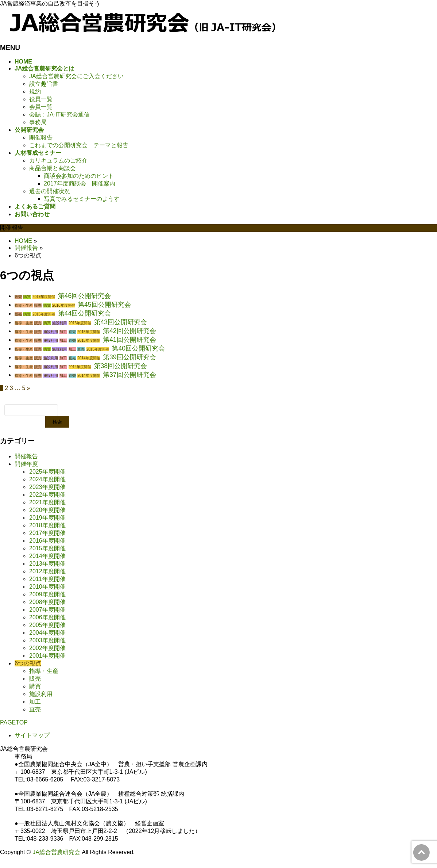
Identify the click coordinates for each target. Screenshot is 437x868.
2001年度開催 (47, 656)
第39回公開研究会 (129, 357)
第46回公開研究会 (85, 296)
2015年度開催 (89, 332)
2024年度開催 (47, 479)
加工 (63, 332)
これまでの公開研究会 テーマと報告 (79, 145)
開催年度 (26, 464)
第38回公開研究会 (121, 366)
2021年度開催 (47, 502)
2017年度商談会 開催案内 (80, 183)
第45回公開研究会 (104, 305)
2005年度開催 (47, 625)
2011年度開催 (47, 579)
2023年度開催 (47, 487)
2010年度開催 (47, 587)
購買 (27, 297)
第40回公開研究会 (138, 348)
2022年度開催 (47, 495)
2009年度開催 (47, 594)
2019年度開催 (47, 518)
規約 (35, 91)
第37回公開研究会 (129, 375)
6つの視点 (28, 663)
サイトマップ (32, 735)
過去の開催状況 (50, 191)
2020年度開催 (47, 510)
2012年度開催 (47, 571)
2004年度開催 (47, 633)
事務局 (38, 122)
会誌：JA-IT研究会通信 (59, 114)
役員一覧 (41, 99)
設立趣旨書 (44, 84)
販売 (18, 297)
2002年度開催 (47, 648)
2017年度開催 (44, 297)
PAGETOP (14, 722)
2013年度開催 (47, 564)
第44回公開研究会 (85, 313)
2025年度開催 (47, 472)
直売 (72, 332)
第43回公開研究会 (121, 322)
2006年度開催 (47, 617)
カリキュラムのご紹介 (58, 160)
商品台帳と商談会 (53, 168)
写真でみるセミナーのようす (82, 199)
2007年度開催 (47, 610)
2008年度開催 (47, 602)
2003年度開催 (47, 640)
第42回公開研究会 (129, 331)
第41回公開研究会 (129, 340)
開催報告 (41, 137)
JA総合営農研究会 (56, 852)
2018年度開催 (47, 525)
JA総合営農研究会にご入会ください (76, 76)
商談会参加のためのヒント (79, 176)
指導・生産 (24, 305)
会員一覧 (41, 107)
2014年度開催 (89, 358)
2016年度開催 (63, 305)
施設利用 (59, 323)
